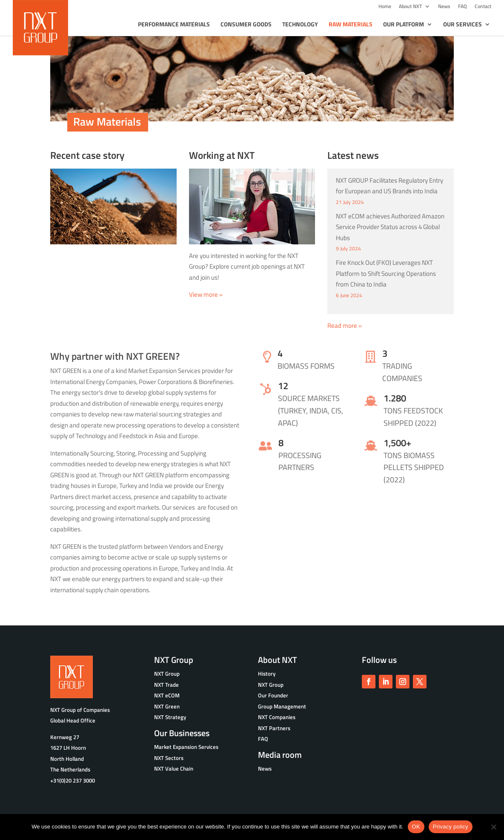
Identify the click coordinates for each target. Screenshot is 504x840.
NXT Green (167, 706)
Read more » (345, 325)
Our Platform (404, 25)
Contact (483, 7)
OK (416, 827)
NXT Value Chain (174, 768)
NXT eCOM (167, 695)
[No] (493, 827)
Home (385, 7)
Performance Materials (174, 25)
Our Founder (273, 695)
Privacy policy (451, 827)
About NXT (410, 7)
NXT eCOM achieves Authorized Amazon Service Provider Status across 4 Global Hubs (390, 227)
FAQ (462, 7)
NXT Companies (277, 717)
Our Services (462, 25)
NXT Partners (274, 728)
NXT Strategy (170, 717)
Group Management (282, 706)
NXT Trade (166, 685)
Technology (300, 25)
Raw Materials (351, 25)
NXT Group (271, 685)
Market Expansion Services (186, 747)
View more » (206, 294)
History (267, 674)
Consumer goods (246, 25)
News (444, 7)
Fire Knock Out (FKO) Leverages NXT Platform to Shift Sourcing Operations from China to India (386, 273)
